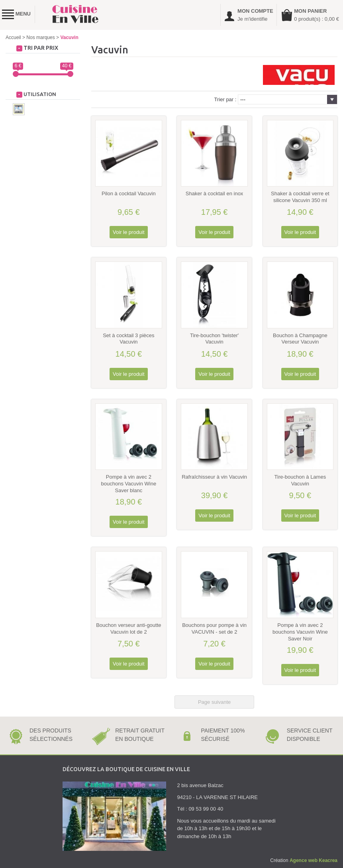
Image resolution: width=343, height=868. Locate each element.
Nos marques (40, 37)
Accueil (13, 37)
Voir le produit (129, 232)
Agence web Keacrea (314, 860)
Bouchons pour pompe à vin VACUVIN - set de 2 (214, 628)
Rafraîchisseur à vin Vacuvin (214, 477)
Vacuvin (69, 37)
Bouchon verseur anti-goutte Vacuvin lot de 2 (128, 628)
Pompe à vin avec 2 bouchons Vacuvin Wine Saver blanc (129, 484)
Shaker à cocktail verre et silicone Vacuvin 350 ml (300, 197)
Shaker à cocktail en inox (215, 193)
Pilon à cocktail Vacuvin (129, 193)
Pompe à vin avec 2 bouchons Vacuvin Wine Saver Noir (300, 632)
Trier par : (225, 99)
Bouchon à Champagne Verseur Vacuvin (300, 339)
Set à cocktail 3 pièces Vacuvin (128, 339)
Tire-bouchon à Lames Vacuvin (300, 480)
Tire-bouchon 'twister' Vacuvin (214, 339)
